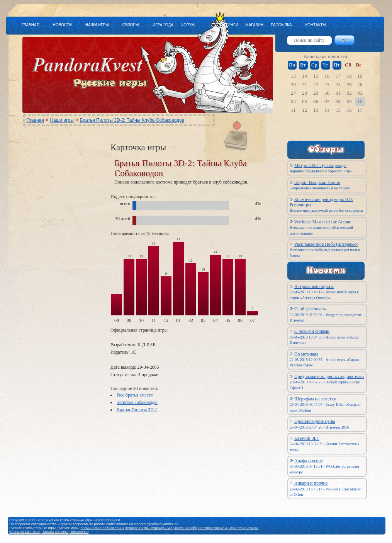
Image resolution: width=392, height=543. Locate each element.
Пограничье (79, 532)
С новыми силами (312, 331)
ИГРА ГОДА (163, 25)
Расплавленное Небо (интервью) (326, 244)
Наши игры (62, 120)
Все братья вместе (135, 395)
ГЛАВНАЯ (31, 25)
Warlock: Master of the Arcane (323, 222)
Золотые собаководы (137, 402)
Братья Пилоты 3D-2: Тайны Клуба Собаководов (132, 120)
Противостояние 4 (213, 528)
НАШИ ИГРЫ (97, 25)
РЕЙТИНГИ (228, 25)
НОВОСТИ (62, 25)
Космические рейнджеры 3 (102, 528)
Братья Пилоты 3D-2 (137, 410)
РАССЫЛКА (281, 25)
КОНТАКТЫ (316, 25)
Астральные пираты (314, 286)
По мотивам (306, 354)
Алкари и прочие (311, 483)
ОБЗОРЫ (131, 25)
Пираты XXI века (55, 532)
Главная (35, 120)
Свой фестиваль (310, 309)
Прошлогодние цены (315, 421)
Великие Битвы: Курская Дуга (148, 528)
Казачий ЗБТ (307, 438)
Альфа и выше (309, 461)
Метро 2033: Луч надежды (320, 165)
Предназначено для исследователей (329, 376)
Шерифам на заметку (315, 399)
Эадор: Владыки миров (317, 182)
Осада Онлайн (185, 528)
